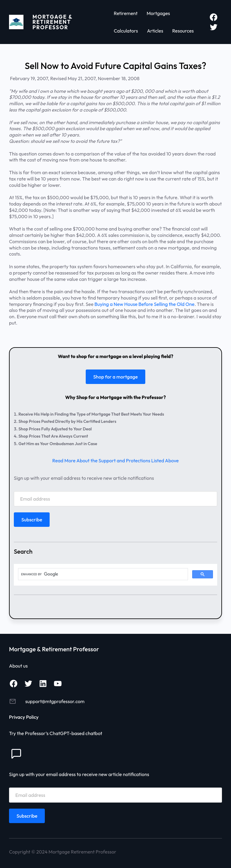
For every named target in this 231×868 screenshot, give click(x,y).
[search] (102, 574)
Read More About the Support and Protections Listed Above (115, 461)
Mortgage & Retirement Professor (52, 22)
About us (18, 666)
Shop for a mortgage (115, 377)
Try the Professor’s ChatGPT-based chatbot (56, 733)
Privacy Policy (24, 717)
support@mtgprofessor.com (55, 701)
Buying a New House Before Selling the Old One (145, 304)
